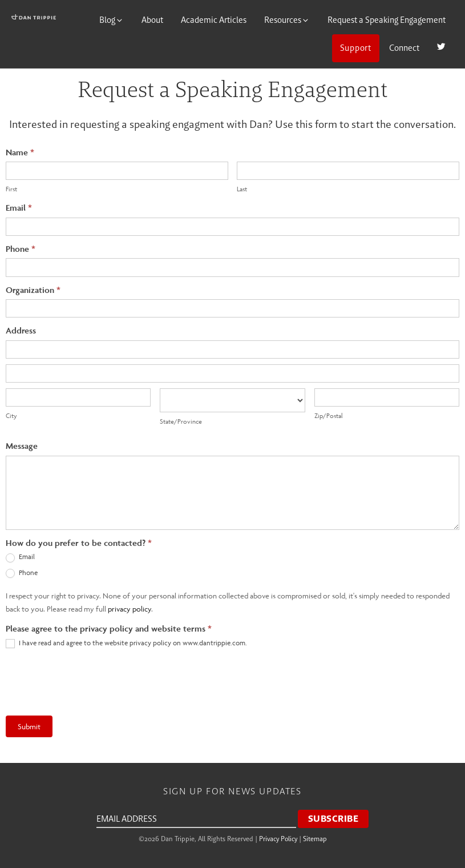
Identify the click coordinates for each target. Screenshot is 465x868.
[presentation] (92, 682)
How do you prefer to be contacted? (79, 543)
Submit (29, 726)
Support (356, 48)
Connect (404, 48)
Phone (21, 249)
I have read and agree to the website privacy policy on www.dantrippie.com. (126, 643)
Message (22, 446)
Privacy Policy (278, 839)
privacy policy (130, 609)
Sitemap (315, 839)
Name (20, 152)
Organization (33, 290)
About (152, 20)
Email (19, 208)
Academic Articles (214, 20)
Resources (287, 20)
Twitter (441, 48)
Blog (112, 20)
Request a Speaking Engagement (387, 20)
